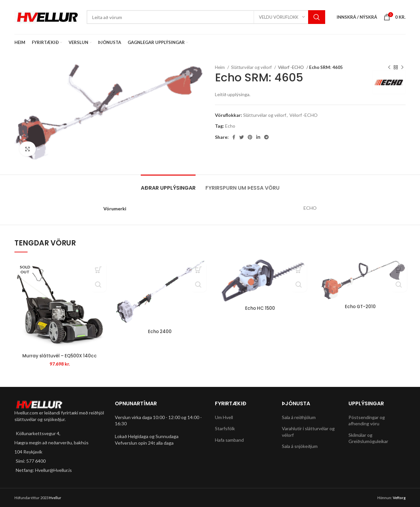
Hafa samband (229, 440)
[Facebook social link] (234, 137)
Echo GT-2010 (360, 306)
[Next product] (402, 68)
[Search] (206, 17)
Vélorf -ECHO (291, 67)
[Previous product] (389, 68)
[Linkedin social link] (258, 137)
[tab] (168, 185)
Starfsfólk (225, 428)
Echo (230, 126)
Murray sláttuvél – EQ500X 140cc (60, 356)
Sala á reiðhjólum (299, 417)
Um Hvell (224, 417)
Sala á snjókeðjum (300, 446)
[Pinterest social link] (250, 137)
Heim (220, 67)
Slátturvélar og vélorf (252, 67)
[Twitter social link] (241, 137)
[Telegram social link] (266, 137)
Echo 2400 (160, 331)
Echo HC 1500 (260, 308)
